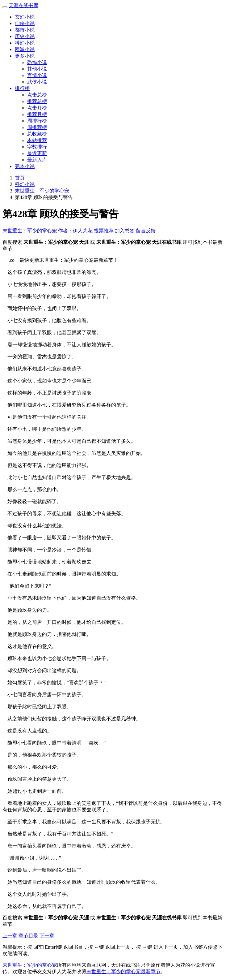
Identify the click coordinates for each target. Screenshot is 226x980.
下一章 (47, 936)
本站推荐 (37, 140)
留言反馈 (146, 231)
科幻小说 (25, 43)
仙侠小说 (25, 23)
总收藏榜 (37, 134)
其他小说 (37, 69)
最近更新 (37, 153)
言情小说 (37, 75)
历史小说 (25, 36)
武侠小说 (37, 82)
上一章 (10, 936)
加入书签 (125, 231)
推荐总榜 (37, 101)
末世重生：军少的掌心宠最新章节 (123, 971)
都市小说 (25, 30)
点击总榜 (37, 95)
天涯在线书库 (23, 5)
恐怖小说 (37, 62)
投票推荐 (104, 231)
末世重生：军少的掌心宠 (42, 191)
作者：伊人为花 (75, 231)
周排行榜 (37, 121)
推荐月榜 (37, 114)
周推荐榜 (37, 127)
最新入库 (37, 160)
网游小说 (25, 49)
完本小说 (25, 166)
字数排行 (37, 147)
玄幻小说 (25, 17)
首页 (20, 178)
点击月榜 (37, 108)
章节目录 (28, 936)
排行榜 (22, 88)
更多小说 (25, 56)
